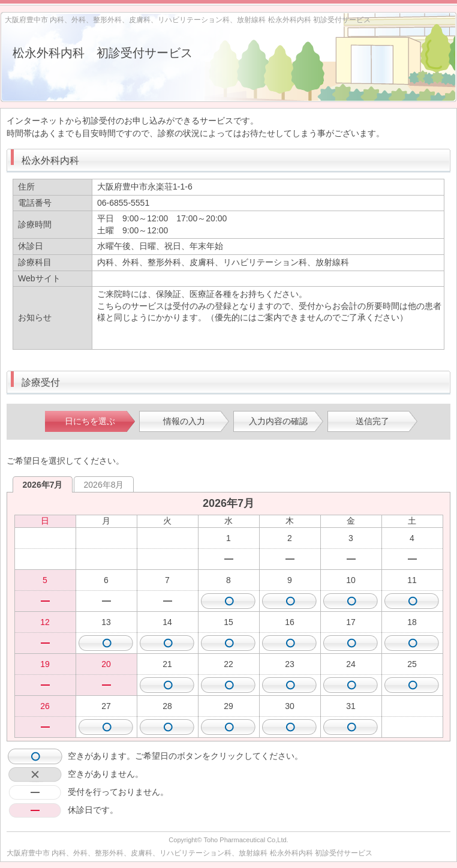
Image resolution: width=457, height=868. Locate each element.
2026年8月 (104, 485)
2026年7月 (43, 485)
